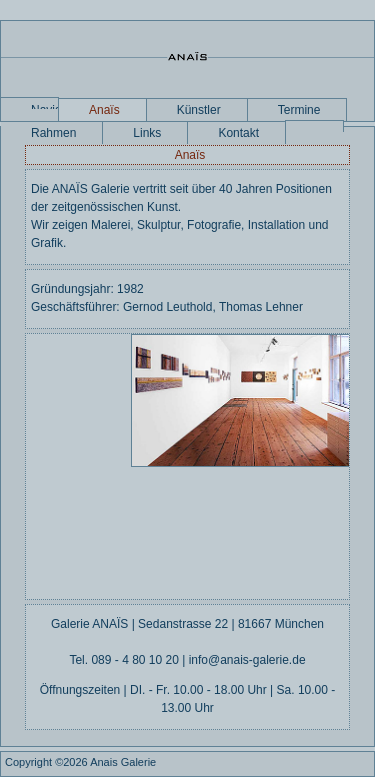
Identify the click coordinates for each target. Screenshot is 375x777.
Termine (299, 110)
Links (147, 133)
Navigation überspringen (45, 106)
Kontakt (238, 133)
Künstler (199, 110)
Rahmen (53, 133)
